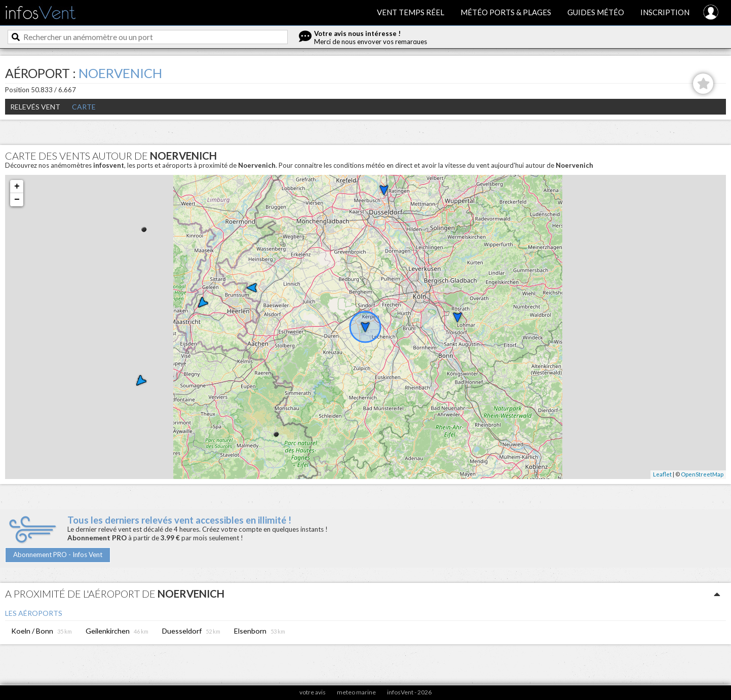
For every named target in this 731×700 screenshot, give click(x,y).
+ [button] (17, 187)
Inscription (665, 12)
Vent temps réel (411, 12)
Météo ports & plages (506, 12)
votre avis (313, 692)
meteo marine (356, 692)
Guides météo (596, 12)
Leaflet (662, 474)
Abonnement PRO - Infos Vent (58, 555)
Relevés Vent (35, 107)
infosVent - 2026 (409, 692)
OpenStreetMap (702, 474)
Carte (84, 107)
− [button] (17, 200)
